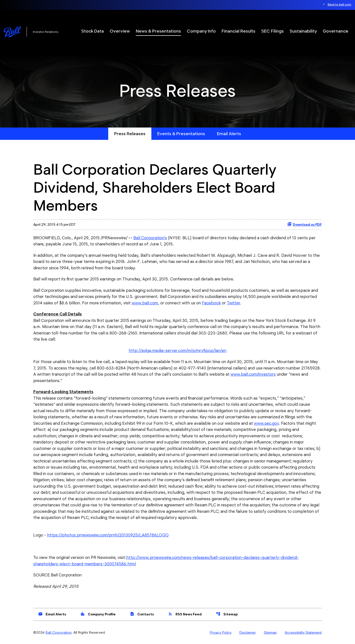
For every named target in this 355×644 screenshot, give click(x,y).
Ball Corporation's (150, 238)
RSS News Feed (185, 614)
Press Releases (130, 134)
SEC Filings (273, 31)
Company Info (201, 31)
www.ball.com (145, 303)
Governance (336, 31)
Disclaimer (248, 632)
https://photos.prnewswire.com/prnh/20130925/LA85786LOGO (108, 535)
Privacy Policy (221, 632)
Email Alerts (229, 134)
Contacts (142, 614)
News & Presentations (158, 31)
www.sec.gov (266, 423)
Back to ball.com (339, 4)
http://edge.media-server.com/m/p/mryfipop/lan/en (177, 350)
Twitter (233, 303)
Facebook (211, 303)
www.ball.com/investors (253, 374)
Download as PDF (304, 224)
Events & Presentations (181, 134)
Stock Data (93, 31)
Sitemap (227, 614)
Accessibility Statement (303, 632)
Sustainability (303, 31)
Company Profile (98, 614)
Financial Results (239, 31)
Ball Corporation (59, 632)
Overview (120, 31)
